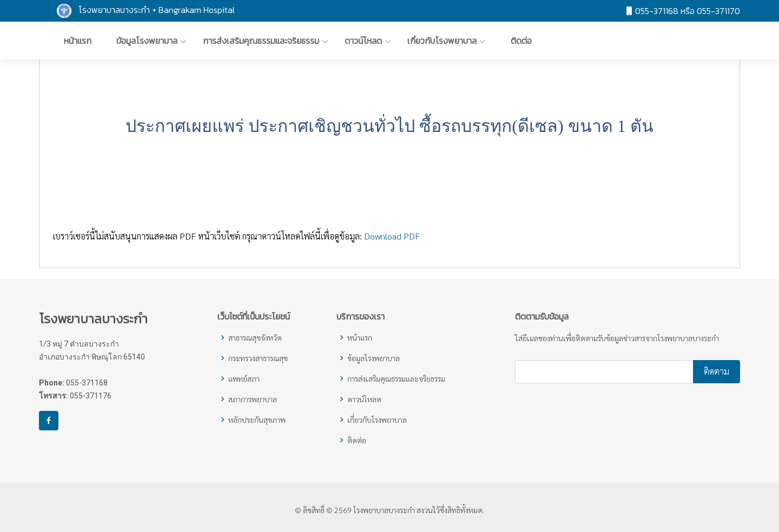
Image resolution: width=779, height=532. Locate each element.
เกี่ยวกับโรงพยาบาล (377, 420)
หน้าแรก (360, 337)
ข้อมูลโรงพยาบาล (374, 358)
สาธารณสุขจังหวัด (255, 337)
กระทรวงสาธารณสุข (258, 358)
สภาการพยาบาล (253, 399)
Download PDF (392, 240)
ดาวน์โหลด (364, 399)
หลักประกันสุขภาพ (257, 420)
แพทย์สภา (244, 378)
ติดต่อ (357, 440)
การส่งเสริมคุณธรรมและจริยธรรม (396, 378)
